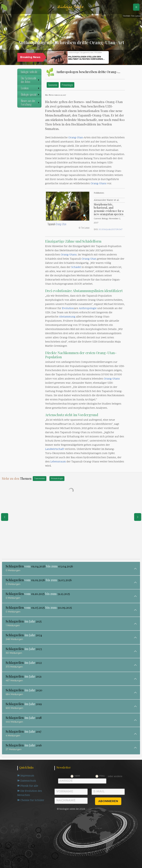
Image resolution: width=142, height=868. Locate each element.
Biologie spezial (30, 94)
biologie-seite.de (29, 72)
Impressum (26, 776)
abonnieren (108, 801)
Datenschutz (27, 781)
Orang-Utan (76, 138)
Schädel (76, 267)
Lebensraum (58, 462)
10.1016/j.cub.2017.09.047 (110, 229)
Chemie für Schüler (31, 800)
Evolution (68, 308)
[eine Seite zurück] (5, 517)
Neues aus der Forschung (30, 102)
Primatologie (67, 85)
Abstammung (67, 317)
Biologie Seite (70, 7)
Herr (77, 776)
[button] (114, 58)
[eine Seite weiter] (138, 517)
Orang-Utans (99, 184)
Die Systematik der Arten (30, 80)
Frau (102, 776)
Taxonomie (53, 85)
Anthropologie (88, 308)
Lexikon (30, 88)
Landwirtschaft (55, 449)
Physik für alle (28, 786)
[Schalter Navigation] (136, 7)
